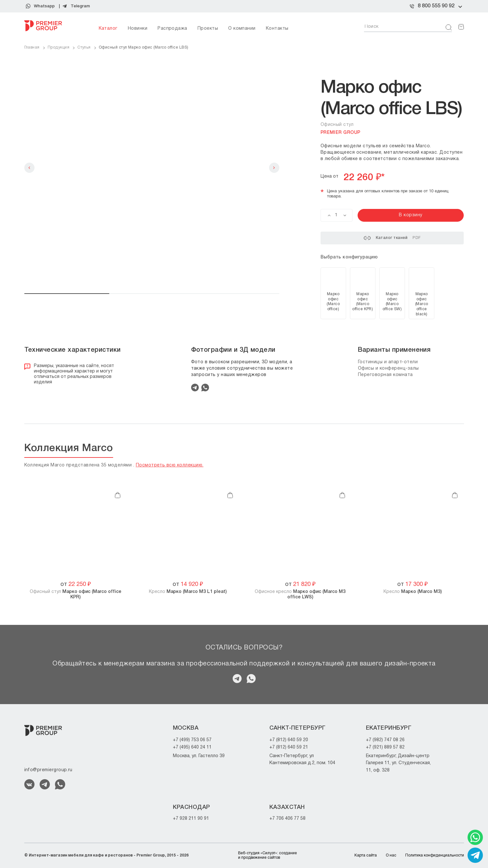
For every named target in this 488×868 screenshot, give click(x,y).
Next (274, 168)
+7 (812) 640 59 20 (289, 740)
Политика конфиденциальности (435, 855)
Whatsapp (44, 6)
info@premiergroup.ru (48, 770)
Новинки (138, 29)
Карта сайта (366, 855)
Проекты (208, 29)
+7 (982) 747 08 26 (385, 740)
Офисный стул (76, 595)
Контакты (277, 29)
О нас (391, 855)
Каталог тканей (392, 238)
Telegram (80, 6)
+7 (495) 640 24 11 (192, 747)
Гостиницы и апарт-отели (388, 362)
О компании (242, 29)
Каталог (108, 29)
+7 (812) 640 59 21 (289, 747)
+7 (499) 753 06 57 (192, 740)
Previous (29, 168)
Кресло (188, 592)
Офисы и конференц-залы (388, 369)
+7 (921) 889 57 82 (385, 747)
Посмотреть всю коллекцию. (170, 465)
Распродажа (172, 29)
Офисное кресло (300, 595)
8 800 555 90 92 (436, 6)
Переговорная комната (385, 375)
